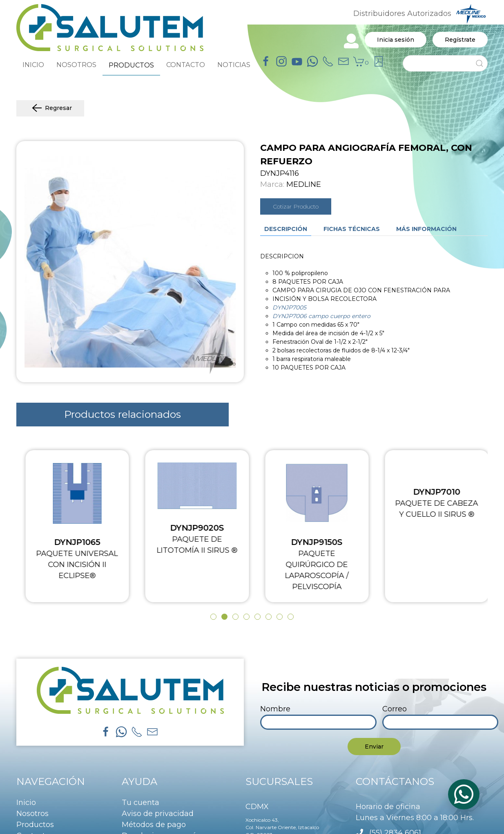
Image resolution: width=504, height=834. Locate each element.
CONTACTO (186, 65)
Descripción (286, 229)
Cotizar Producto (296, 206)
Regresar (50, 108)
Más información (426, 229)
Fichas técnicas (352, 229)
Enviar (374, 747)
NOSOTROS (76, 65)
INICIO (33, 65)
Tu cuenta (140, 803)
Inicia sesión (396, 40)
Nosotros (32, 814)
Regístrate (460, 40)
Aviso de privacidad (158, 814)
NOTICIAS (234, 65)
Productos (35, 825)
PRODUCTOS (131, 65)
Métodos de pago (154, 825)
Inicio (26, 803)
